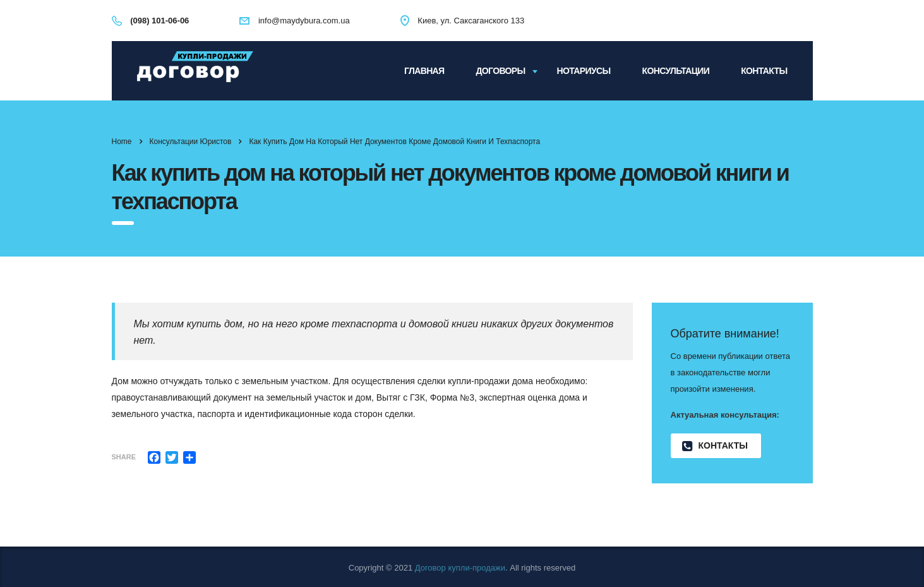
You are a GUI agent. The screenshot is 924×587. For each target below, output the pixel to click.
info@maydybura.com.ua (304, 21)
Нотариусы (584, 71)
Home (122, 142)
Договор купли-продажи (460, 568)
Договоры (501, 71)
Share (124, 457)
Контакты (764, 71)
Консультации (676, 71)
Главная (424, 71)
